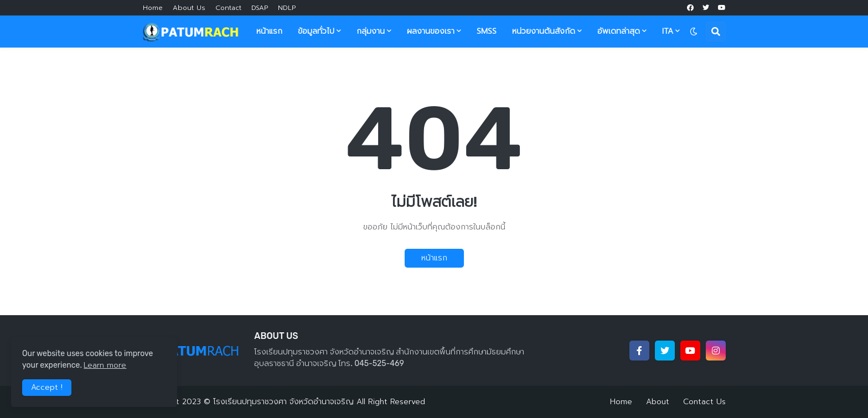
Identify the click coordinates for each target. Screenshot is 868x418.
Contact (228, 8)
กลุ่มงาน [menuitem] (371, 31)
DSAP (260, 8)
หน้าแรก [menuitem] (269, 31)
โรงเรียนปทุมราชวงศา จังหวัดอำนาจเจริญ (283, 402)
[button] (694, 32)
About (658, 402)
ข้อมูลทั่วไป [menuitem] (316, 31)
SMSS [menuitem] (487, 31)
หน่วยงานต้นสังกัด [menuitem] (544, 31)
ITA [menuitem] (668, 31)
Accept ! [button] (47, 387)
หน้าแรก (434, 258)
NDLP (287, 8)
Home (153, 8)
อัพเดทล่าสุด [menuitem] (619, 31)
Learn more (105, 365)
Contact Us (704, 402)
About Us (189, 8)
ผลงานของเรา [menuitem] (431, 31)
